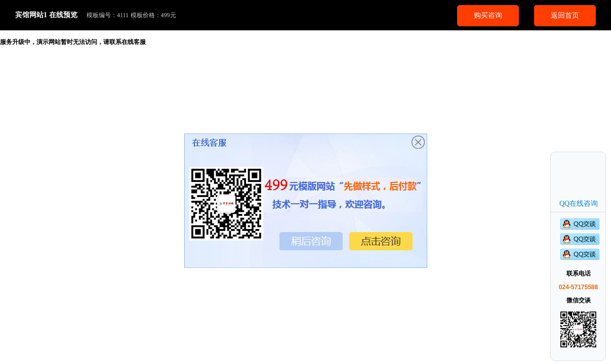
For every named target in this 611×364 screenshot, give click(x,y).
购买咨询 (488, 15)
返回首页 (565, 15)
